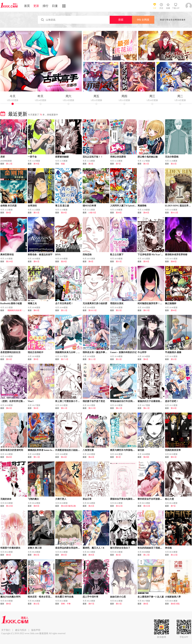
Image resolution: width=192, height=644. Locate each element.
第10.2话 (174, 213)
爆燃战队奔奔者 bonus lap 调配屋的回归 (47, 450)
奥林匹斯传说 (7, 255)
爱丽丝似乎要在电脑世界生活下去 (127, 499)
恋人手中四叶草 (90, 597)
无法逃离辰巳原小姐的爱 (95, 303)
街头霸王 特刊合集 (64, 597)
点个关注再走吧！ (64, 303)
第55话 (9, 359)
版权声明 (36, 630)
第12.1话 (92, 359)
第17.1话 (65, 359)
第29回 (146, 457)
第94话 (174, 310)
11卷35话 (92, 213)
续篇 (63, 164)
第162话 (119, 506)
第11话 (146, 164)
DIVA (58, 255)
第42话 (91, 457)
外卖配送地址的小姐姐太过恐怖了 (72, 450)
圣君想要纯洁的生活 (10, 352)
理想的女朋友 (117, 303)
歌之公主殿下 (117, 255)
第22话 (119, 310)
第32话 (174, 164)
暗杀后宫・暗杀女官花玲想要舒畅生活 (47, 597)
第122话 (174, 555)
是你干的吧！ (172, 401)
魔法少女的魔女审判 (10, 597)
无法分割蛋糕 (172, 157)
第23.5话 (92, 408)
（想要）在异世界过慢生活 (14, 401)
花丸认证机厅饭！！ (93, 157)
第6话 (146, 359)
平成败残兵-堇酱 (173, 352)
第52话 (174, 359)
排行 (45, 6)
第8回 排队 (175, 604)
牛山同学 (142, 352)
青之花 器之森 (62, 206)
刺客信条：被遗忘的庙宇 (40, 255)
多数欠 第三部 (35, 548)
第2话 (118, 555)
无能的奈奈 (6, 499)
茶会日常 (87, 499)
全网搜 (143, 20)
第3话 (91, 164)
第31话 (119, 261)
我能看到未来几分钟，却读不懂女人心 (74, 352)
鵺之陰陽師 (171, 303)
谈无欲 (141, 450)
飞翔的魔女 (33, 499)
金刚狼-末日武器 (9, 206)
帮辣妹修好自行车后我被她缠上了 (127, 401)
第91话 (36, 261)
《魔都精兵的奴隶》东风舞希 (19, 310)
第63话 (36, 310)
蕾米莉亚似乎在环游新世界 (151, 499)
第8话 (146, 604)
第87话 (91, 604)
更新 (36, 6)
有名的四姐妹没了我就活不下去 (153, 548)
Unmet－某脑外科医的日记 (123, 352)
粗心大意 (169, 499)
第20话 (64, 213)
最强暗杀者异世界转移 (176, 255)
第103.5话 (92, 310)
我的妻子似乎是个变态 (94, 401)
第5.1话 (64, 310)
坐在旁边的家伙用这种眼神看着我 (72, 548)
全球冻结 (32, 206)
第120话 (9, 506)
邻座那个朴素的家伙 (10, 548)
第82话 (36, 555)
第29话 (64, 261)
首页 (27, 6)
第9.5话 (146, 310)
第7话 (118, 164)
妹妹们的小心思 (118, 597)
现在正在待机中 (36, 352)
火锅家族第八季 (173, 597)
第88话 (174, 261)
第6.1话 (119, 408)
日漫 (55, 6)
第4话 (8, 213)
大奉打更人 (61, 499)
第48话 (9, 457)
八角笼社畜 (88, 450)
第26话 (91, 506)
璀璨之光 (32, 303)
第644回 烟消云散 (68, 506)
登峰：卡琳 (66, 604)
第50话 (146, 261)
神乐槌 (168, 548)
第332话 (147, 506)
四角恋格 (87, 255)
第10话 (174, 408)
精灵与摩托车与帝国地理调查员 (126, 450)
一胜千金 (32, 157)
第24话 (64, 457)
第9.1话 (64, 408)
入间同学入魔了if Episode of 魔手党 (128, 206)
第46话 (146, 213)
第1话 (118, 457)
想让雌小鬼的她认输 (148, 157)
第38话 (119, 213)
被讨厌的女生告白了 (120, 548)
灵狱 (3, 157)
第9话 (36, 359)
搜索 (121, 20)
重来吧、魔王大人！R (94, 548)
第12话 (119, 359)
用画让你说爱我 (118, 157)
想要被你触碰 (62, 157)
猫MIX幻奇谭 (89, 206)
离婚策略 (142, 206)
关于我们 (6, 630)
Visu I (31, 401)
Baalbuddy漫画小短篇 (11, 303)
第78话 (36, 164)
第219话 (9, 261)
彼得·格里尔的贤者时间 (12, 450)
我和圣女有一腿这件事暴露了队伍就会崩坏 (104, 352)
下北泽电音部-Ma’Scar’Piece (152, 255)
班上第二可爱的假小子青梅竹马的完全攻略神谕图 (80, 401)
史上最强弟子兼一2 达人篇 (151, 597)
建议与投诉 (21, 630)
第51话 (36, 213)
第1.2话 (9, 164)
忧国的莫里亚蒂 (173, 450)
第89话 (36, 506)
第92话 (64, 555)
